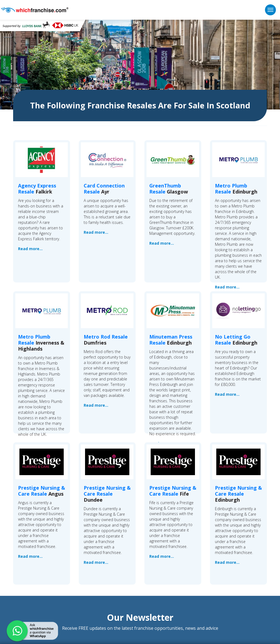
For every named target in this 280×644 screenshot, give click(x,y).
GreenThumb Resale (165, 189)
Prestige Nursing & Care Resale (42, 491)
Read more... (30, 249)
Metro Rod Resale (106, 337)
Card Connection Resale (104, 189)
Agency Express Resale (37, 189)
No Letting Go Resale (233, 340)
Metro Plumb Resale (231, 189)
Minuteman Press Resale (171, 340)
